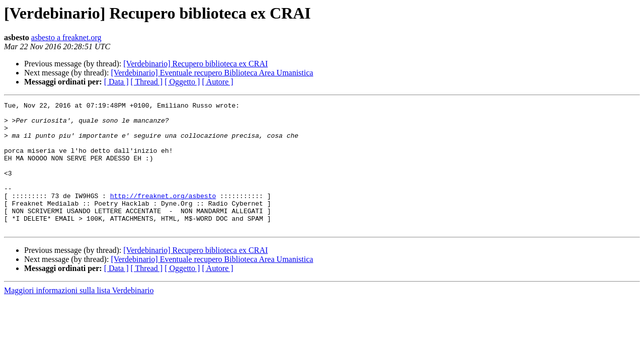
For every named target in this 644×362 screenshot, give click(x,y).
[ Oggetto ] (182, 82)
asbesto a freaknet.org (66, 37)
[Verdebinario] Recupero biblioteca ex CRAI (195, 64)
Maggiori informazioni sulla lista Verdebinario (79, 316)
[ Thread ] (147, 82)
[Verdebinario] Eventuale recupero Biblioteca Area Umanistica (212, 73)
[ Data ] (116, 82)
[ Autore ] (217, 82)
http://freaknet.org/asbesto (163, 215)
